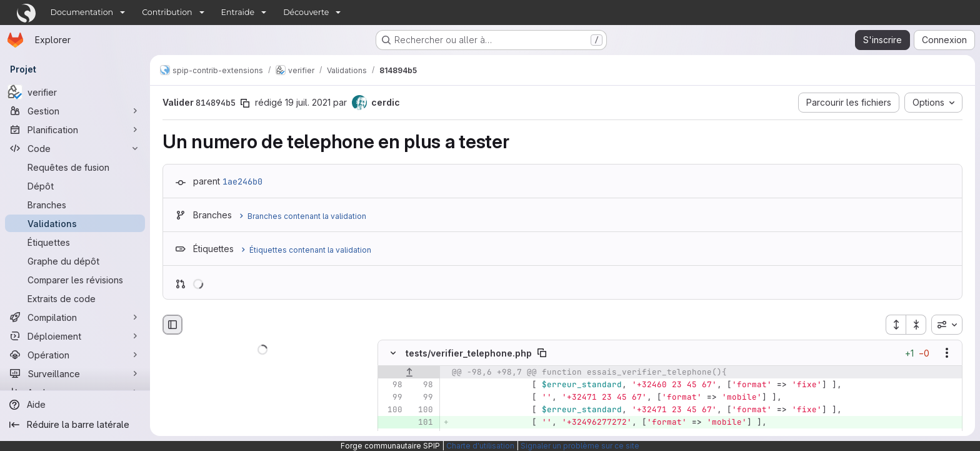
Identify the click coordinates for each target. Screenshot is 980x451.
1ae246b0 (242, 181)
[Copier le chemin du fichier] (542, 353)
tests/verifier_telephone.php (469, 353)
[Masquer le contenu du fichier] (393, 353)
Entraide (238, 12)
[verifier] (75, 92)
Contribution (167, 12)
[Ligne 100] (392, 410)
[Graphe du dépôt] (75, 261)
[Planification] (75, 129)
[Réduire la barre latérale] (75, 425)
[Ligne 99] (392, 398)
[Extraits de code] (75, 298)
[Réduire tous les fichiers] (916, 325)
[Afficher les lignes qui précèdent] (409, 373)
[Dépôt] (75, 186)
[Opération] (75, 355)
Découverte (306, 12)
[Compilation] (75, 317)
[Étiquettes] (75, 242)
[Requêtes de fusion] (75, 167)
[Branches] (75, 205)
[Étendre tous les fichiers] (896, 325)
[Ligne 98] (392, 385)
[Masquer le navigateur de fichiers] (172, 325)
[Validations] (75, 223)
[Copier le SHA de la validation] (245, 103)
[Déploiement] (75, 336)
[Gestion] (75, 111)
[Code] (75, 148)
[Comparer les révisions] (75, 280)
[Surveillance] (75, 373)
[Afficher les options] (947, 353)
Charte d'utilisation (480, 446)
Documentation (82, 12)
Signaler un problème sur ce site (580, 446)
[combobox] (947, 325)
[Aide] (75, 405)
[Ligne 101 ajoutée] (422, 423)
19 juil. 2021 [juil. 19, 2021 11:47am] (308, 102)
